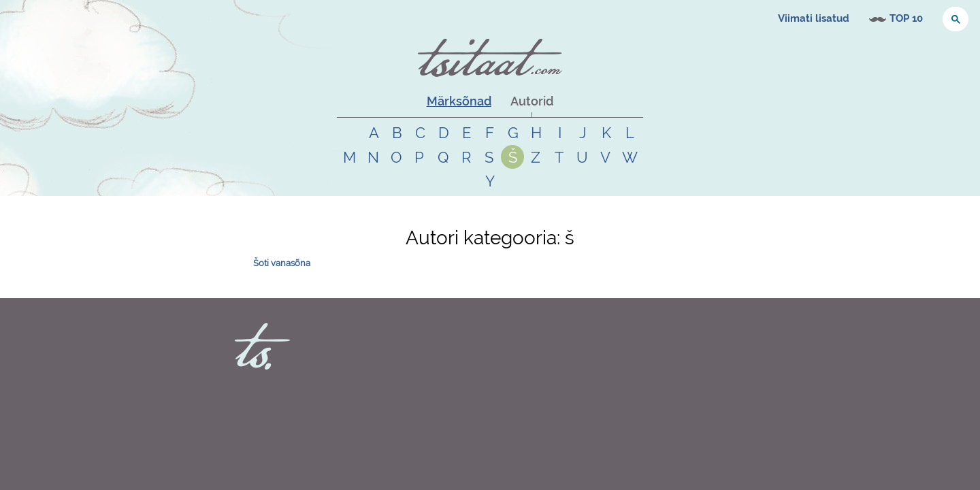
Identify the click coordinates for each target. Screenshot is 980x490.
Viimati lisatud (814, 18)
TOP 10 (906, 18)
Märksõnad (459, 101)
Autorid (532, 101)
